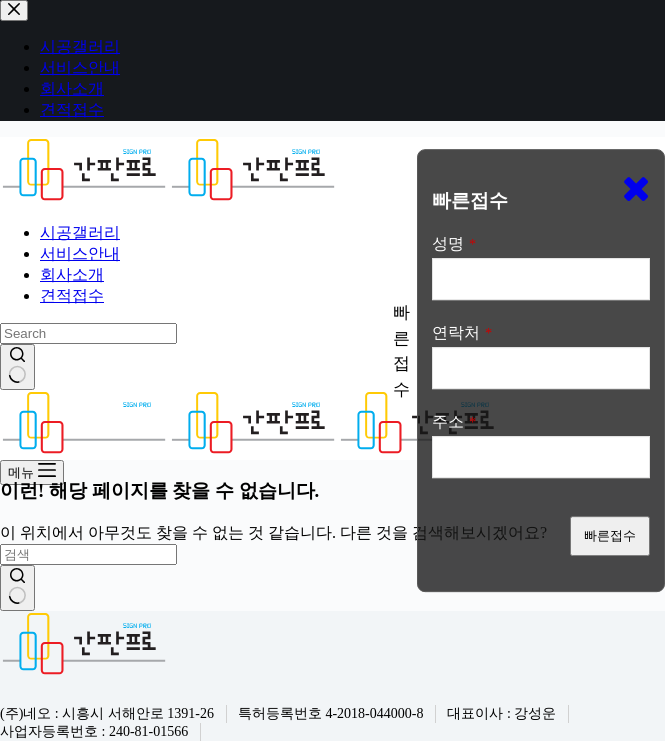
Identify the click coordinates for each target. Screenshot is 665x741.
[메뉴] (32, 472)
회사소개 (72, 274)
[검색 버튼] (17, 367)
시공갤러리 (80, 232)
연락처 (462, 332)
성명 (454, 243)
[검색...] (88, 333)
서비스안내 (80, 253)
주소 (454, 421)
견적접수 (72, 295)
